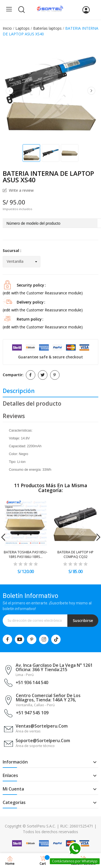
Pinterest (55, 375)
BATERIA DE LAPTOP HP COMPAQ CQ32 (75, 554)
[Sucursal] (22, 262)
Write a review (21, 190)
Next (91, 91)
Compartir (31, 375)
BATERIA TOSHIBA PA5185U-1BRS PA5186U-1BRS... (26, 554)
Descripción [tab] (19, 391)
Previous (10, 91)
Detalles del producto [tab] (32, 403)
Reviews (14, 416)
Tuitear (43, 375)
